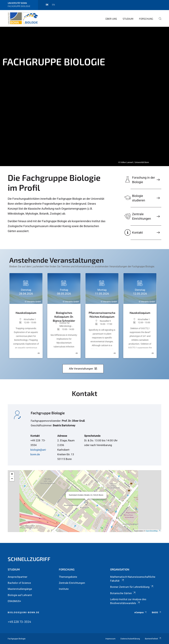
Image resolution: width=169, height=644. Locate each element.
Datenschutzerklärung (130, 639)
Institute (64, 589)
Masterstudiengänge (20, 589)
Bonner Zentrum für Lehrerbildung (132, 587)
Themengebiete (68, 577)
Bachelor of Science (19, 583)
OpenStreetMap (153, 531)
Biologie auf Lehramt (20, 595)
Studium (128, 19)
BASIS (157, 612)
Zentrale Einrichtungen (72, 583)
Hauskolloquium (26, 313)
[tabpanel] (84, 96)
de (47, 5)
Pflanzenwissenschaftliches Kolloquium (102, 314)
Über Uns (111, 19)
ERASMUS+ (14, 601)
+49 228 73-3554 (19, 622)
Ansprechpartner (18, 577)
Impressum (110, 639)
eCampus (141, 612)
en (53, 5)
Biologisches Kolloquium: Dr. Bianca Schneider (64, 315)
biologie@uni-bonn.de (24, 612)
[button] (86, 503)
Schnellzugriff (29, 559)
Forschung (146, 19)
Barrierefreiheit (153, 639)
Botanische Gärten (123, 593)
